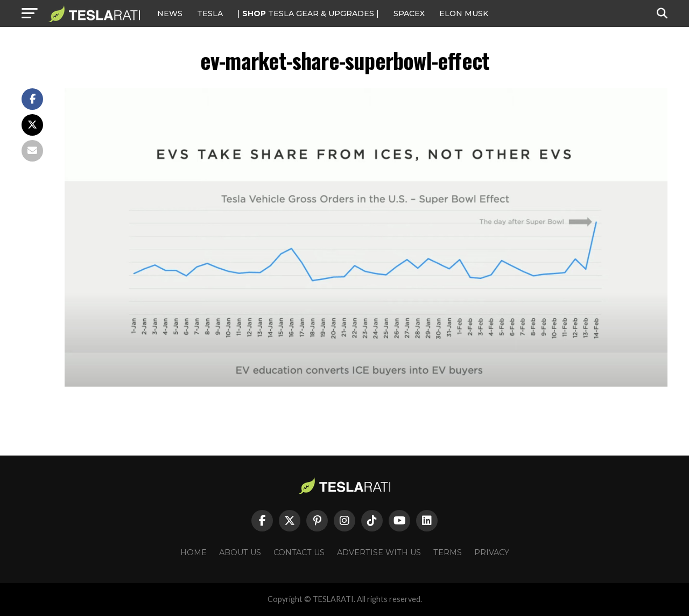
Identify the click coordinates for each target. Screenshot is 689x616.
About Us (240, 552)
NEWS (170, 13)
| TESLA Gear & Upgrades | (308, 13)
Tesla (210, 13)
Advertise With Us (379, 552)
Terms (448, 552)
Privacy (492, 552)
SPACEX (409, 13)
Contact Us (299, 552)
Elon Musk (464, 13)
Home (194, 552)
